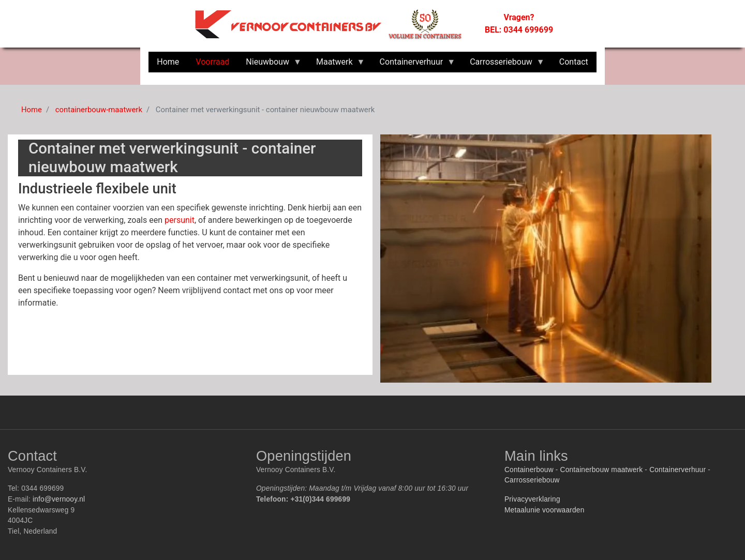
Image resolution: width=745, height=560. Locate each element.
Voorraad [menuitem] (212, 62)
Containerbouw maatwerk (602, 470)
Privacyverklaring (532, 499)
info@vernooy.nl (59, 499)
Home (32, 110)
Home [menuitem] (168, 62)
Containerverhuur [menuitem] (414, 65)
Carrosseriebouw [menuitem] (503, 65)
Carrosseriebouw (532, 480)
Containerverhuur (677, 470)
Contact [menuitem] (574, 62)
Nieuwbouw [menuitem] (270, 65)
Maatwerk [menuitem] (337, 65)
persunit (180, 220)
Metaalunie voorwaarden (544, 510)
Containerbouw (529, 470)
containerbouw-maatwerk (99, 110)
